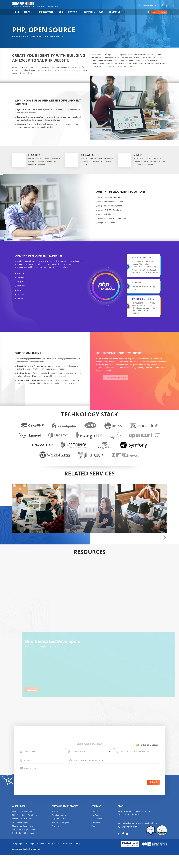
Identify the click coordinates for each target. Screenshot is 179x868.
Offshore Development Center (25, 842)
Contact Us (107, 12)
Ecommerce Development (23, 831)
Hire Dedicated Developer (23, 846)
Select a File (113, 773)
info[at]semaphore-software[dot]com (139, 836)
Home (15, 12)
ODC (57, 12)
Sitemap (79, 856)
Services (26, 12)
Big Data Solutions (60, 831)
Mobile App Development (23, 838)
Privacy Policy (53, 856)
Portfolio (95, 828)
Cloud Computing (59, 828)
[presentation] (161, 628)
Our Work (69, 12)
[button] (85, 625)
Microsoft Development (22, 824)
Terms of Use (67, 856)
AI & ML (55, 838)
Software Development (32, 37)
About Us (95, 824)
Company (83, 12)
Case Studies (97, 831)
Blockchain (56, 824)
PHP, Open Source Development (26, 828)
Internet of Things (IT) (61, 835)
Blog (95, 12)
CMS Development (20, 835)
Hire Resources (43, 12)
